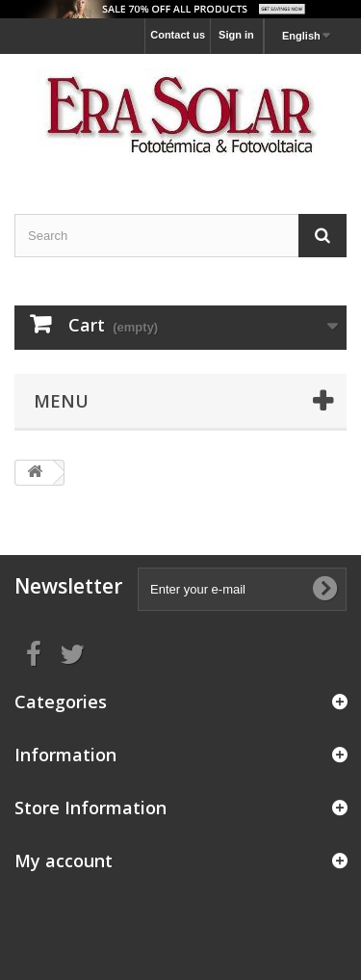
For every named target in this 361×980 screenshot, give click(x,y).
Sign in (236, 35)
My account (64, 861)
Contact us (178, 35)
